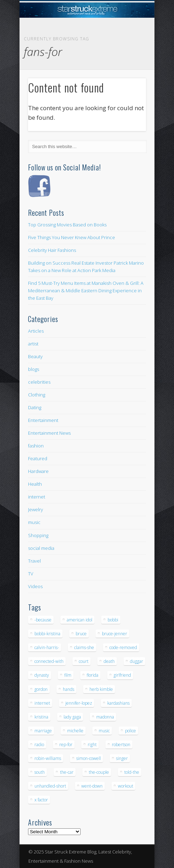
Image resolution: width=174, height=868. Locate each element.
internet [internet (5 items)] (42, 703)
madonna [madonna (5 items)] (105, 717)
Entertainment (43, 420)
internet (37, 497)
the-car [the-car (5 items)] (67, 772)
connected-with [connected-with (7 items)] (49, 661)
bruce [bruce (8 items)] (81, 634)
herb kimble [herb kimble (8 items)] (101, 689)
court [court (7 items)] (84, 661)
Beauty (35, 356)
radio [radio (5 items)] (39, 745)
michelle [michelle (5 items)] (75, 731)
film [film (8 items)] (68, 675)
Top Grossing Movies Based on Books (67, 225)
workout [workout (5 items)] (126, 786)
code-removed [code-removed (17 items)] (123, 647)
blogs (34, 369)
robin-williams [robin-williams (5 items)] (48, 758)
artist (33, 344)
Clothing (37, 395)
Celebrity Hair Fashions (52, 250)
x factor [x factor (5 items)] (41, 800)
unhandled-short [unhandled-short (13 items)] (50, 786)
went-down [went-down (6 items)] (92, 786)
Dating (35, 407)
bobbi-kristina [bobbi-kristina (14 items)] (47, 634)
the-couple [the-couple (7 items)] (99, 772)
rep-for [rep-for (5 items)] (66, 745)
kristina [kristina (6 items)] (41, 717)
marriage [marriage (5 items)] (43, 731)
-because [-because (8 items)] (43, 620)
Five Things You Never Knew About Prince (72, 237)
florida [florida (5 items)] (93, 675)
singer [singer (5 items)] (122, 758)
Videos (35, 586)
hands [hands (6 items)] (69, 689)
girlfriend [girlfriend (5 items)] (122, 675)
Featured (38, 458)
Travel (34, 561)
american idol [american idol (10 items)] (80, 620)
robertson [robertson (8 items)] (121, 745)
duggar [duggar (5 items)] (137, 661)
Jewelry (36, 509)
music (34, 522)
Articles (36, 331)
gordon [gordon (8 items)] (41, 689)
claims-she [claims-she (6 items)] (84, 647)
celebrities (39, 382)
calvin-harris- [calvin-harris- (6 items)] (47, 647)
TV (31, 574)
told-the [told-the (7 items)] (132, 772)
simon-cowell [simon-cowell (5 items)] (89, 758)
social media (41, 548)
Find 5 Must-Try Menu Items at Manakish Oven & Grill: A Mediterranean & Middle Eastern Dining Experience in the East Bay (86, 291)
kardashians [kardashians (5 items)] (118, 703)
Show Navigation (129, 63)
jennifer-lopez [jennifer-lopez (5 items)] (79, 703)
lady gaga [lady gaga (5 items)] (72, 717)
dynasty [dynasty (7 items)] (42, 675)
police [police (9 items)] (130, 731)
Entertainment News (49, 433)
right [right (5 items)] (92, 745)
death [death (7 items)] (109, 661)
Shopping (38, 535)
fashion (36, 446)
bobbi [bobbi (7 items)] (113, 620)
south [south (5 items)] (40, 772)
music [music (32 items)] (104, 731)
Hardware (38, 471)
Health (35, 484)
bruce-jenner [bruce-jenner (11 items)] (115, 634)
